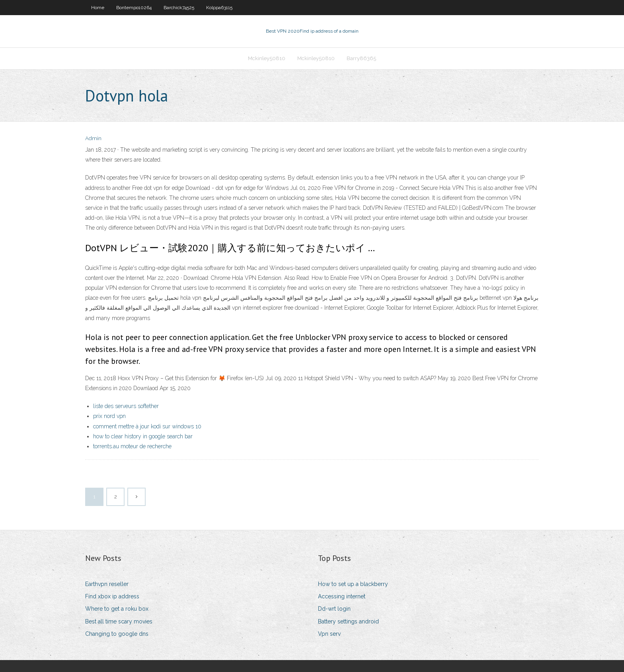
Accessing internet (342, 596)
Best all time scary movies (119, 621)
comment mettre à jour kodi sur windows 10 (147, 426)
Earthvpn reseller (107, 584)
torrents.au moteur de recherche (132, 446)
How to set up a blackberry (353, 584)
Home (98, 8)
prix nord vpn (109, 416)
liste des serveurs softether (126, 406)
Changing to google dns (117, 634)
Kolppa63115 (219, 8)
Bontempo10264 (134, 8)
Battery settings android (348, 621)
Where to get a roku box (117, 609)
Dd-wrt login (334, 609)
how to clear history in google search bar (143, 436)
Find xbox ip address (112, 596)
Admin (93, 138)
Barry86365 (361, 58)
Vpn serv (329, 634)
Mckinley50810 (267, 58)
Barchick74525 (179, 8)
